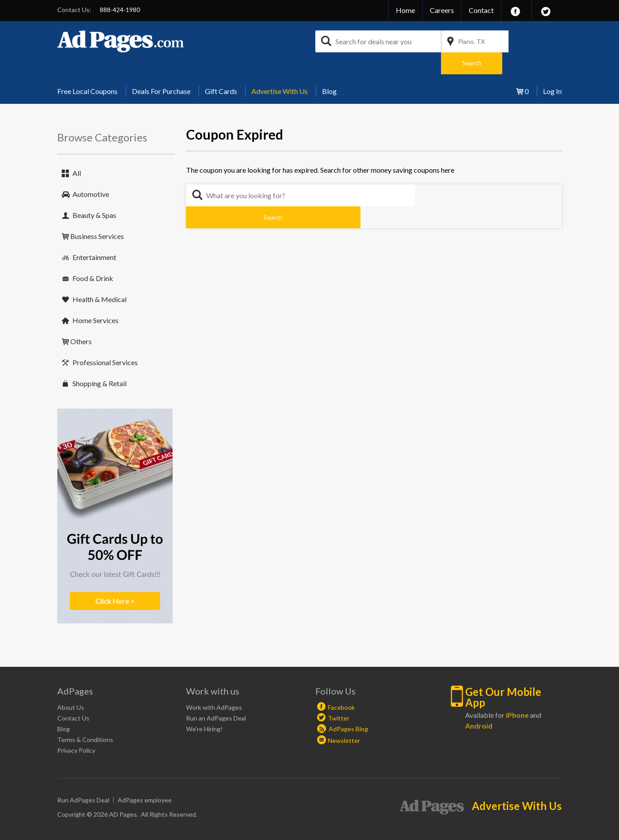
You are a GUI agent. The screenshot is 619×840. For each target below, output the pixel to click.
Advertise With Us (280, 69)
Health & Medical (100, 277)
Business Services (97, 214)
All (77, 151)
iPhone (517, 693)
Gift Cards (221, 69)
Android (479, 704)
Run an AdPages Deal (216, 696)
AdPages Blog (343, 707)
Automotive (91, 172)
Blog (329, 69)
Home (405, 10)
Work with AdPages (214, 685)
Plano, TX (471, 41)
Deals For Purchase (161, 69)
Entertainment (94, 235)
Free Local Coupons (87, 69)
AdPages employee (145, 778)
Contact (481, 10)
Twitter (339, 696)
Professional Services (105, 340)
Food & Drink (93, 256)
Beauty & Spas (94, 193)
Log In (552, 69)
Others (81, 319)
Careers (442, 10)
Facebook (341, 685)
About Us (71, 685)
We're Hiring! (204, 707)
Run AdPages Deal (83, 778)
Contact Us (73, 696)
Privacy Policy (76, 728)
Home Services (95, 298)
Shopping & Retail (100, 361)
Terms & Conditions (85, 718)
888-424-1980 (120, 10)
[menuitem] (91, 69)
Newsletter (344, 718)
